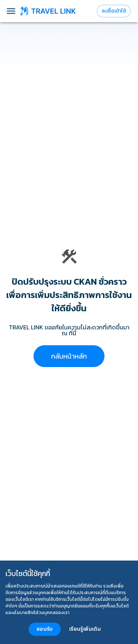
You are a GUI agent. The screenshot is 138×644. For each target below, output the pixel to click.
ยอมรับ (45, 629)
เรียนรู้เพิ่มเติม (85, 629)
